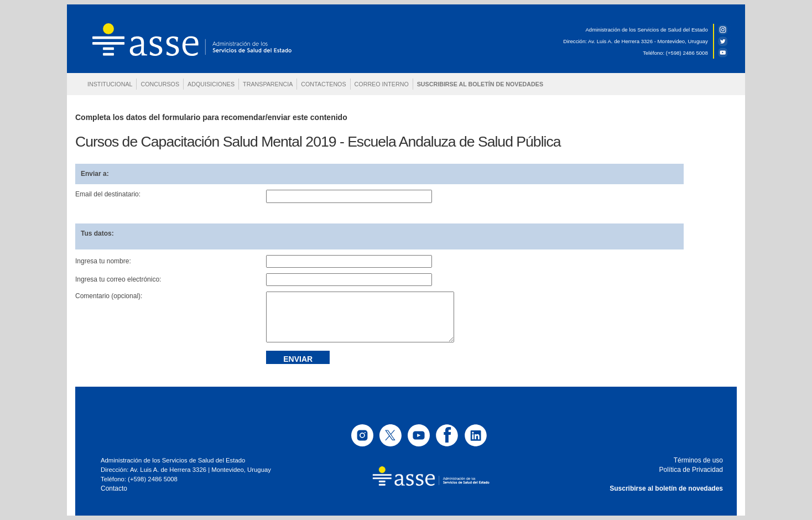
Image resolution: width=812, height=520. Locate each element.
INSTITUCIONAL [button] (110, 84)
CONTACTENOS (323, 84)
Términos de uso (698, 460)
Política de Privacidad (691, 470)
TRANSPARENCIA (268, 84)
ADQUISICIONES (211, 84)
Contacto (114, 488)
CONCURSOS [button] (160, 84)
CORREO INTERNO (382, 84)
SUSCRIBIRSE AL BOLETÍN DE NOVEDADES (480, 84)
